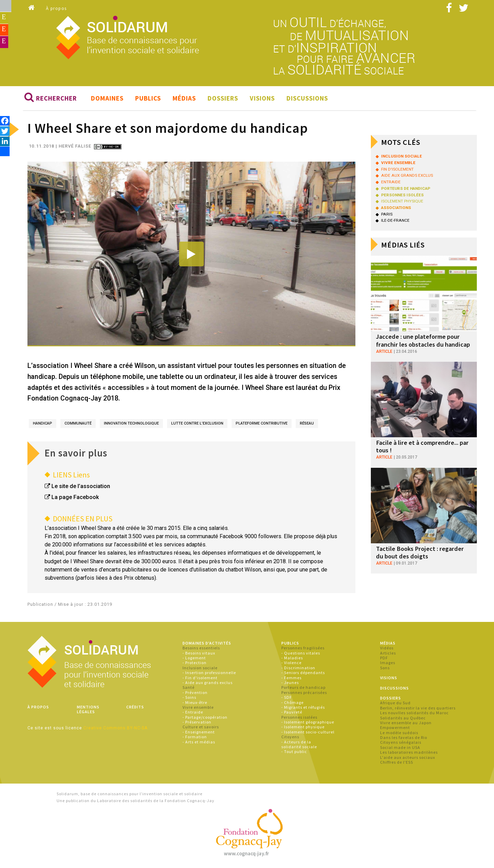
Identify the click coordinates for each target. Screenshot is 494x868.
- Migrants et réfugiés (303, 708)
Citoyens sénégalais (401, 743)
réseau (307, 424)
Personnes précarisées (304, 693)
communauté (78, 424)
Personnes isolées (299, 717)
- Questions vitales (301, 653)
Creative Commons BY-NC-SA (115, 728)
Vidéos (387, 649)
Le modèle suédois (399, 733)
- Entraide (193, 713)
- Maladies (292, 658)
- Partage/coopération (205, 717)
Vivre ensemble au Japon (406, 723)
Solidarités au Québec (403, 718)
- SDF (287, 698)
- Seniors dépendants (303, 673)
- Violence (291, 663)
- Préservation (197, 723)
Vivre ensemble (198, 708)
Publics (148, 99)
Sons (385, 668)
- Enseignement (199, 732)
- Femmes (291, 678)
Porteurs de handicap (303, 688)
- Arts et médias (199, 742)
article (384, 351)
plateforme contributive (262, 424)
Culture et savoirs (201, 727)
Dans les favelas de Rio (404, 738)
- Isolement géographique (308, 723)
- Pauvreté (292, 713)
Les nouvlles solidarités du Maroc (414, 713)
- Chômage (292, 703)
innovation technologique (131, 424)
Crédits (135, 707)
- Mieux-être (195, 703)
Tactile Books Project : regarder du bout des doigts (422, 552)
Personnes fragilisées (303, 649)
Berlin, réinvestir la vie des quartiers (418, 708)
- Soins (189, 698)
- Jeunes (290, 683)
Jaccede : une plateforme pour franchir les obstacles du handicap (422, 341)
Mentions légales (88, 710)
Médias (184, 99)
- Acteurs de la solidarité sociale (299, 745)
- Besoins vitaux (199, 653)
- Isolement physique (303, 727)
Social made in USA (400, 748)
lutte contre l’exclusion (197, 424)
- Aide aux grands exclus (208, 683)
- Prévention (195, 693)
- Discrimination (298, 668)
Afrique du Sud (395, 703)
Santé (189, 688)
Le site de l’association (81, 487)
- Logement (194, 658)
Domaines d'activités (207, 643)
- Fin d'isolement (200, 678)
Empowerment (395, 728)
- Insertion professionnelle (209, 673)
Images (388, 663)
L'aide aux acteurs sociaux (408, 758)
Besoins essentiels (201, 649)
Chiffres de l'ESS (397, 763)
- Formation (195, 737)
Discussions (307, 99)
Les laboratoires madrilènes (409, 753)
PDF (384, 658)
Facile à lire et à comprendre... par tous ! (421, 447)
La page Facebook (75, 498)
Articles (388, 653)
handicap (43, 424)
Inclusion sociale (200, 668)
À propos (56, 8)
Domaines (107, 99)
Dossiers (223, 99)
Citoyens (290, 737)
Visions (262, 99)
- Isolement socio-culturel (308, 732)
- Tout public (294, 752)
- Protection (195, 663)
